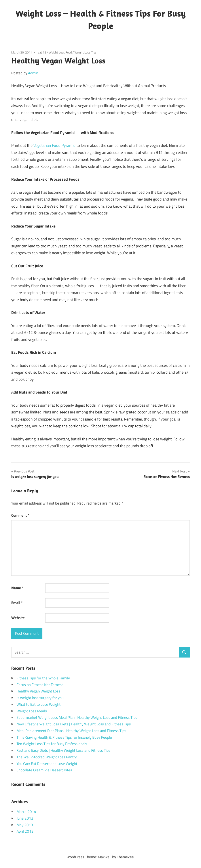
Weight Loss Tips (85, 52)
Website (18, 618)
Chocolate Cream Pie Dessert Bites (44, 770)
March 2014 (26, 812)
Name (17, 588)
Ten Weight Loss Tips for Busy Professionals (52, 744)
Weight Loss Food (60, 52)
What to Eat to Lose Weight (39, 704)
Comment (20, 515)
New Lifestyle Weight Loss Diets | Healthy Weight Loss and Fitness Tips (74, 724)
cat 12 (42, 52)
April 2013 (25, 831)
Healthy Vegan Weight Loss (38, 691)
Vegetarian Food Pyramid (54, 145)
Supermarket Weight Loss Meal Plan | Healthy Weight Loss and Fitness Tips (77, 717)
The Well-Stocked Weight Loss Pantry (47, 757)
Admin (33, 73)
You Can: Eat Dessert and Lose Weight (47, 764)
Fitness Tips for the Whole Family (43, 678)
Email (17, 603)
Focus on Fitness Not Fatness (40, 685)
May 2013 (25, 825)
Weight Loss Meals (32, 711)
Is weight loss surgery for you (40, 698)
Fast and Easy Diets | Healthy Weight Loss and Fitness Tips (64, 750)
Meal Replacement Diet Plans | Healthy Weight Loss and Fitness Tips (71, 731)
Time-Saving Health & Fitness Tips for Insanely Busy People (64, 737)
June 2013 (25, 818)
